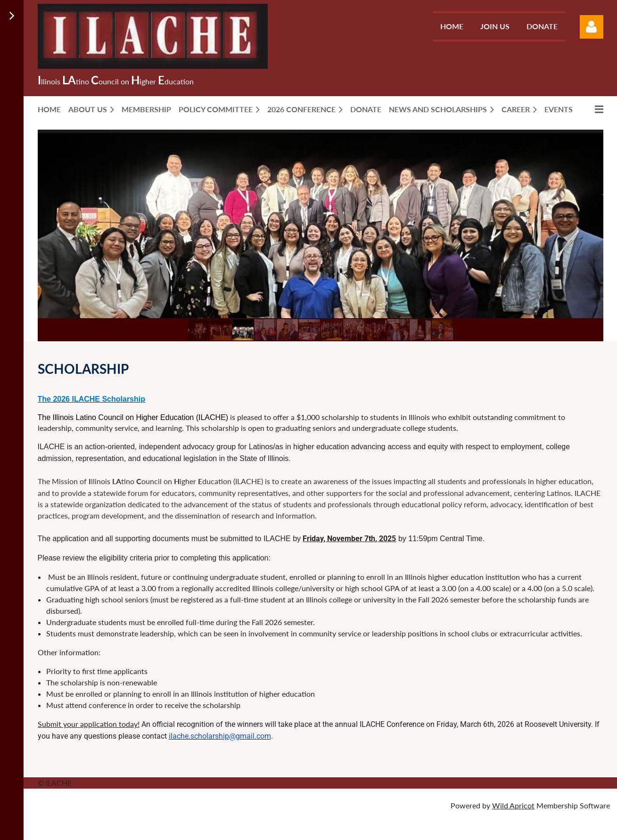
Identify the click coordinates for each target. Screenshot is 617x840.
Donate (542, 26)
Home (452, 26)
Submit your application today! (89, 724)
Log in (592, 27)
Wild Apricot (513, 805)
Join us (495, 26)
